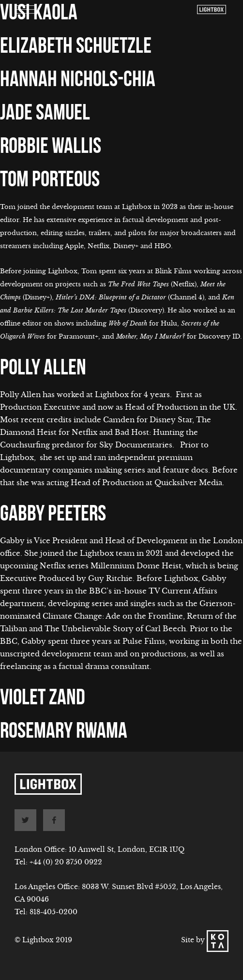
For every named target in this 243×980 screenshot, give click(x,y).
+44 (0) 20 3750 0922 (66, 862)
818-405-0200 (53, 912)
